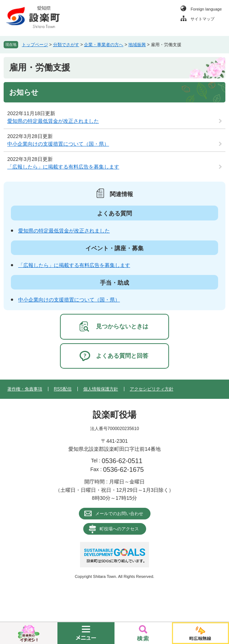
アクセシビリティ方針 (152, 389)
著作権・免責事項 (25, 389)
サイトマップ (202, 19)
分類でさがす (66, 45)
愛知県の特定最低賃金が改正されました (53, 121)
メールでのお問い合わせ (119, 514)
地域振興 (137, 45)
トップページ (35, 45)
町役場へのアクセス (119, 529)
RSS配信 (63, 389)
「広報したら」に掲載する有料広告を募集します (63, 167)
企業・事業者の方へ (104, 45)
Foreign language (206, 9)
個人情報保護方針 (101, 389)
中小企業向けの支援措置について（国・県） (58, 144)
